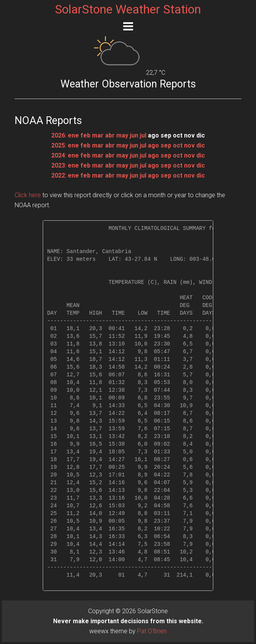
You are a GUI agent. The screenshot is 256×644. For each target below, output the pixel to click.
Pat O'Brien (152, 631)
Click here (28, 195)
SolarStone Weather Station (128, 9)
